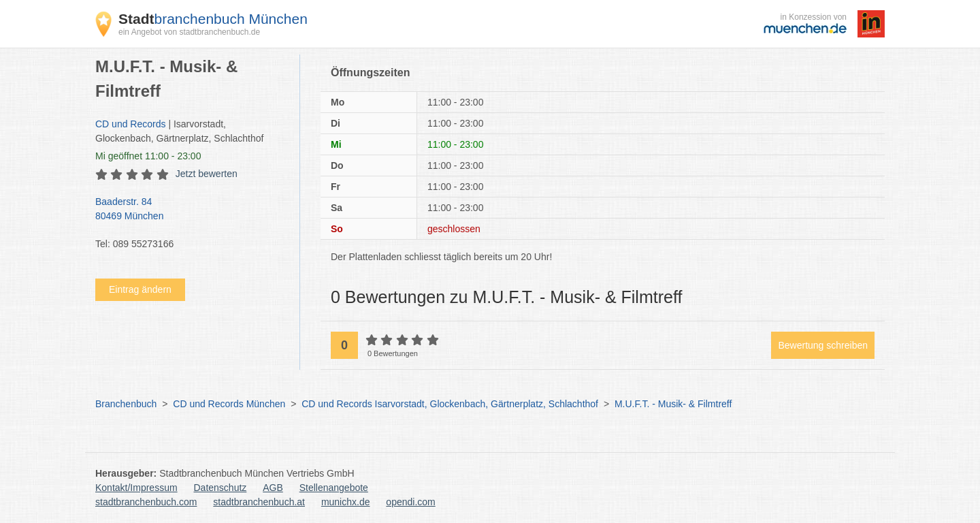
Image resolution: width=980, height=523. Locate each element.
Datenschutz (220, 488)
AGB (273, 488)
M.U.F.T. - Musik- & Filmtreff (673, 404)
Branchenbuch (126, 404)
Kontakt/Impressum (136, 488)
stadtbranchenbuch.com (146, 502)
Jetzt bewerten (207, 174)
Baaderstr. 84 (191, 210)
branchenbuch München (213, 19)
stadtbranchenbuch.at (259, 502)
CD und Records (131, 124)
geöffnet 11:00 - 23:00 (148, 156)
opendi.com (410, 502)
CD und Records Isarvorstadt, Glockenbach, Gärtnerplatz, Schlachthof (450, 404)
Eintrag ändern (140, 289)
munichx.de (346, 502)
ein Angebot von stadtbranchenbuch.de (189, 32)
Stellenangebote (334, 488)
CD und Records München (229, 404)
